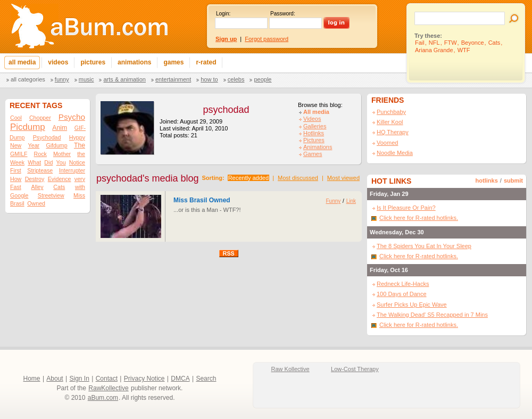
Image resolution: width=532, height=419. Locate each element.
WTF (464, 50)
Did (48, 162)
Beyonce (473, 43)
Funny (62, 79)
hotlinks (487, 180)
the (81, 154)
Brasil (17, 203)
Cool (16, 118)
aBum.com (103, 398)
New (16, 145)
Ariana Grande (434, 50)
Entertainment (173, 79)
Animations (318, 147)
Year (34, 145)
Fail (420, 43)
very (80, 179)
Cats (494, 43)
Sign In (80, 379)
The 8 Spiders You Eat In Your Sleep (424, 246)
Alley (37, 187)
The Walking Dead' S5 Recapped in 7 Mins (432, 315)
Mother (62, 154)
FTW (451, 43)
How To (209, 79)
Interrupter (72, 170)
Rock (40, 154)
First (16, 170)
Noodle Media (395, 153)
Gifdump (56, 145)
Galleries (315, 126)
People (263, 79)
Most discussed (298, 178)
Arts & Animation (124, 79)
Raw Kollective (290, 369)
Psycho (72, 117)
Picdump (28, 127)
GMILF (19, 154)
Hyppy (77, 137)
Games (313, 154)
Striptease (40, 170)
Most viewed (343, 178)
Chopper (40, 118)
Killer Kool (390, 122)
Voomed (387, 143)
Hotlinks (314, 133)
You (61, 162)
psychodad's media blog (148, 178)
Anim (60, 128)
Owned (36, 203)
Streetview (51, 195)
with (80, 187)
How (16, 179)
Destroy (35, 179)
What (34, 162)
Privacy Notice (144, 379)
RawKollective (108, 388)
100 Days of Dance (402, 294)
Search (206, 379)
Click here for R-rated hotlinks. (419, 218)
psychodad (226, 110)
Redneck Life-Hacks (403, 284)
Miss (79, 195)
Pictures (314, 140)
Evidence (60, 179)
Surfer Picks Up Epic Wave (412, 305)
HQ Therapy (393, 132)
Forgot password (267, 39)
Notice (77, 162)
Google (19, 195)
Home (32, 379)
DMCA (180, 379)
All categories (28, 79)
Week (17, 162)
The (80, 145)
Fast (16, 187)
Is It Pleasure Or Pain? (406, 208)
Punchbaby (391, 112)
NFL (434, 43)
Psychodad (47, 137)
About (55, 379)
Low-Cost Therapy (355, 369)
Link (351, 201)
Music (86, 79)
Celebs (236, 79)
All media (316, 112)
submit (513, 180)
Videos (312, 119)
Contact (107, 379)
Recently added (248, 178)
